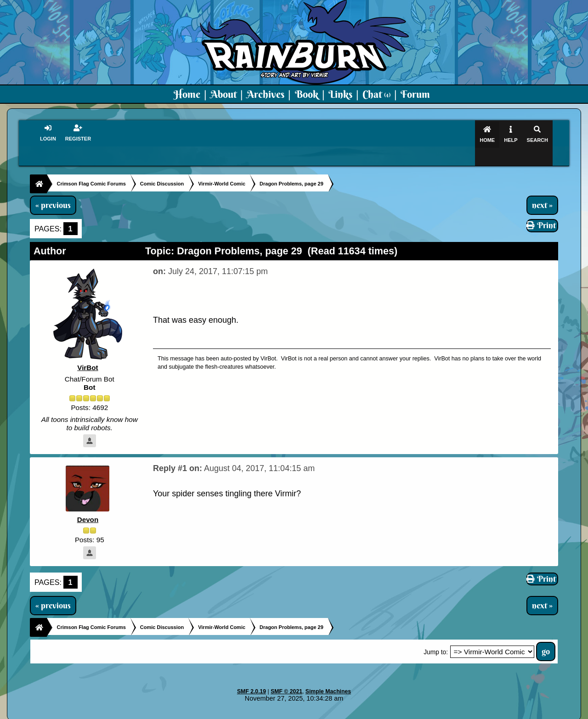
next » (542, 187)
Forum (415, 94)
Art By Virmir (433, 713)
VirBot (88, 350)
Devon (88, 502)
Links (340, 94)
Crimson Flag (322, 713)
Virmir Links (477, 713)
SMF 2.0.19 (252, 674)
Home (187, 94)
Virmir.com (279, 713)
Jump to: (436, 635)
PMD (399, 713)
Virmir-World (367, 713)
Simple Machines (328, 674)
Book (307, 94)
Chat (376, 94)
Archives (266, 94)
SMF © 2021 (286, 674)
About (223, 94)
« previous (53, 187)
